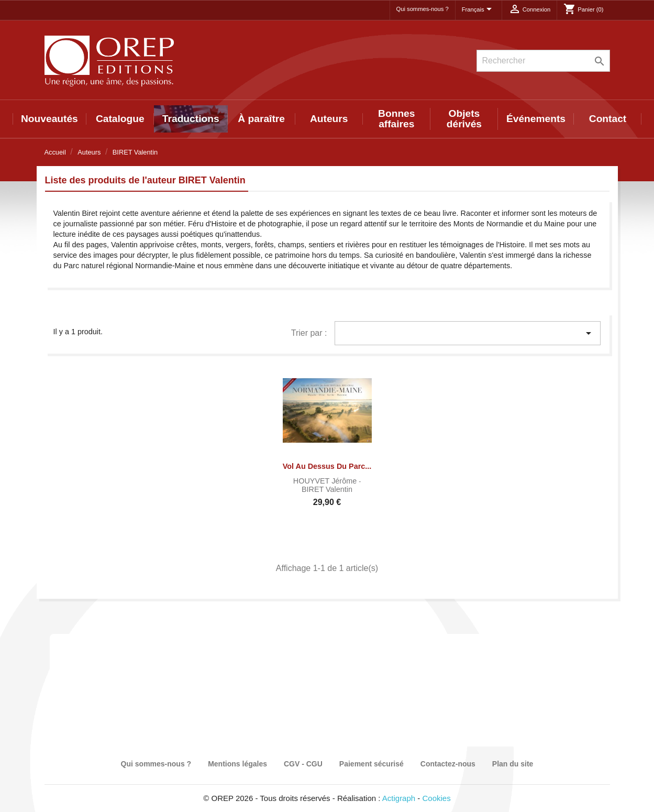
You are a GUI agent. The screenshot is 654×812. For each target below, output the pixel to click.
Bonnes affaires (396, 119)
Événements (536, 119)
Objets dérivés (464, 119)
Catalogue (120, 119)
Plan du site (513, 764)
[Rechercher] (543, 61)
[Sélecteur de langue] (479, 10)
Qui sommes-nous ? (423, 9)
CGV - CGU (303, 764)
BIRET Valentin (327, 489)
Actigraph (399, 798)
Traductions (191, 119)
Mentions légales (237, 764)
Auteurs (329, 119)
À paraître (261, 119)
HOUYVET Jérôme (326, 481)
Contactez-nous (448, 764)
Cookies (437, 798)
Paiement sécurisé (372, 764)
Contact (608, 119)
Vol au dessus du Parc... (327, 466)
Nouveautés (49, 119)
